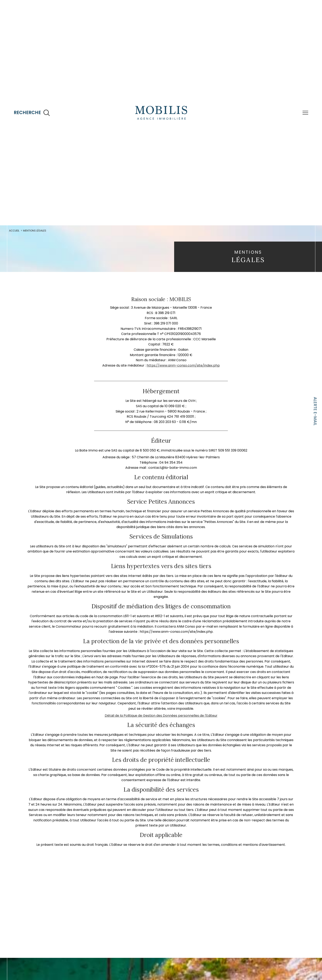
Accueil (16, 231)
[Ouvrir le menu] (305, 113)
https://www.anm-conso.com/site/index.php (183, 377)
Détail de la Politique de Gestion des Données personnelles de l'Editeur (161, 746)
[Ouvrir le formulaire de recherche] (32, 113)
